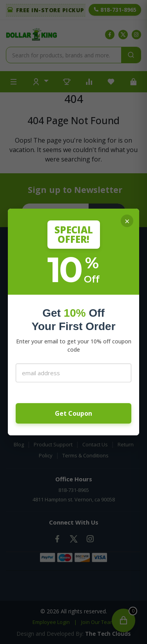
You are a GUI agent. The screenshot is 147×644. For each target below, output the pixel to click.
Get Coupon (73, 413)
